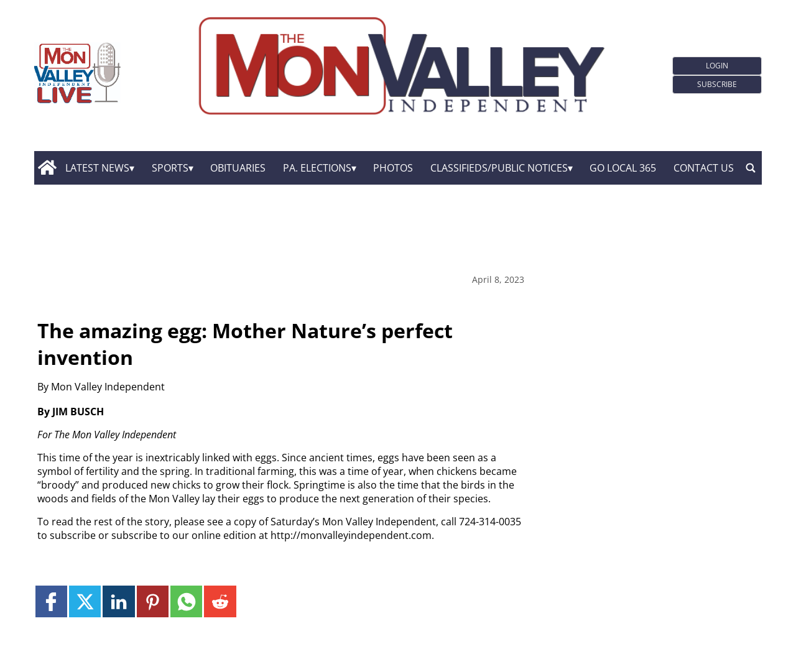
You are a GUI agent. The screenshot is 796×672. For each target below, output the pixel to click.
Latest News (97, 168)
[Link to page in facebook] (51, 601)
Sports (170, 168)
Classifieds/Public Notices (499, 168)
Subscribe (717, 84)
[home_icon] (47, 168)
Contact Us (704, 168)
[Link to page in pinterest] (153, 601)
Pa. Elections (317, 168)
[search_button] (751, 168)
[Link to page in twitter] (85, 601)
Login (717, 66)
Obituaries (238, 168)
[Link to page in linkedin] (118, 601)
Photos (393, 168)
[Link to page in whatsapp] (186, 601)
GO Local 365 (623, 168)
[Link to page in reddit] (220, 601)
